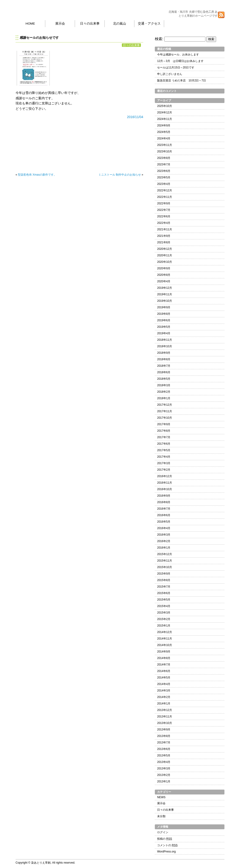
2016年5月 (164, 522)
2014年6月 (164, 671)
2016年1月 (164, 548)
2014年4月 (164, 684)
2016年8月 (164, 502)
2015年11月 (165, 561)
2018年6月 (164, 372)
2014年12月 (165, 632)
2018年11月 (165, 340)
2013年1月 (164, 781)
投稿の (165, 839)
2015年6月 (164, 593)
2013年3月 (164, 768)
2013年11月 (165, 717)
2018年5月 (164, 379)
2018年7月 (164, 366)
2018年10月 (165, 346)
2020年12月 (165, 249)
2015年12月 (165, 554)
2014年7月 (164, 665)
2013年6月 (164, 749)
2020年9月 (164, 268)
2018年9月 (164, 353)
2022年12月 (165, 190)
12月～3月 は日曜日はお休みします (180, 61)
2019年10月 (165, 301)
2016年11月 (165, 483)
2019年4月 (164, 333)
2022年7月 (164, 210)
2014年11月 (165, 639)
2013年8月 (164, 736)
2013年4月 (164, 762)
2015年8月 (164, 580)
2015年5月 (164, 600)
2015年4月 (164, 606)
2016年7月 (164, 509)
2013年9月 (164, 730)
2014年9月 (164, 652)
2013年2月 (164, 775)
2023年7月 (164, 164)
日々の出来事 (90, 24)
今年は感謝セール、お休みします (178, 55)
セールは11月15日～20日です (176, 68)
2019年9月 (164, 307)
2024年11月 (165, 119)
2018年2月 (164, 392)
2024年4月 (164, 138)
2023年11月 (165, 145)
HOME (30, 24)
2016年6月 (164, 515)
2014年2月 (164, 697)
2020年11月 (165, 255)
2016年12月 (165, 476)
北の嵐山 (120, 24)
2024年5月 (164, 132)
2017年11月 (165, 411)
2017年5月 (164, 450)
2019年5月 (164, 327)
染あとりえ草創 (44, 9)
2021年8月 (164, 242)
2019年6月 (164, 320)
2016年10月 (165, 489)
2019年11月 (165, 294)
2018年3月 (164, 385)
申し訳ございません (170, 74)
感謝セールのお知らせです (39, 38)
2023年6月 (164, 171)
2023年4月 (164, 184)
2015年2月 (164, 619)
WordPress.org (166, 852)
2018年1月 (164, 398)
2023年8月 (164, 158)
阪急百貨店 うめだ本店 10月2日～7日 (182, 80)
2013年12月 (165, 710)
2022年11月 (165, 197)
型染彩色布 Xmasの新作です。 (37, 175)
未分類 (161, 816)
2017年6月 (164, 444)
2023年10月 (165, 151)
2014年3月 (164, 691)
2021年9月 (164, 236)
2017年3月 (164, 463)
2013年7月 (164, 743)
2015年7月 (164, 587)
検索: (159, 39)
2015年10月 (165, 567)
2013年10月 (165, 723)
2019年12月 (165, 288)
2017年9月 (164, 424)
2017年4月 (164, 457)
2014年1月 (164, 704)
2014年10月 (165, 645)
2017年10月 (165, 418)
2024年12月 (165, 113)
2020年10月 (165, 262)
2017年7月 (164, 437)
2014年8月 (164, 658)
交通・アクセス (149, 24)
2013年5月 (164, 755)
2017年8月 (164, 431)
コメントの (167, 845)
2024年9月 (164, 125)
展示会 (60, 24)
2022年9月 (164, 203)
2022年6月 (164, 216)
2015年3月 (164, 613)
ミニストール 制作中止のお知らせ (120, 175)
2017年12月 (165, 405)
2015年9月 (164, 574)
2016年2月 (164, 541)
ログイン (163, 832)
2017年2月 (164, 470)
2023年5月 (164, 177)
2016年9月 (164, 496)
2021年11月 (165, 229)
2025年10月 (165, 106)
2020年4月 (164, 281)
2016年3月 (164, 535)
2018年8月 (164, 359)
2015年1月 (164, 626)
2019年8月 (164, 314)
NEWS (161, 797)
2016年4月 (164, 528)
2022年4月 (164, 223)
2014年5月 (164, 678)
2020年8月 (164, 275)
